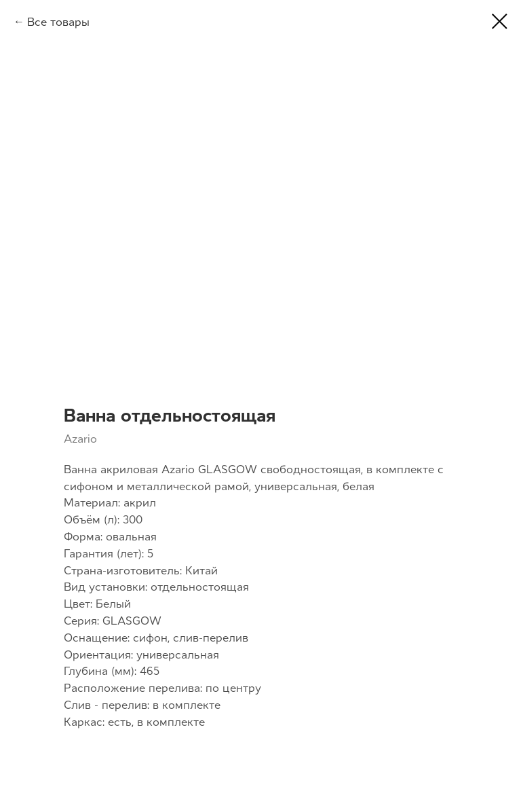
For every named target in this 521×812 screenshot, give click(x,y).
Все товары (58, 22)
